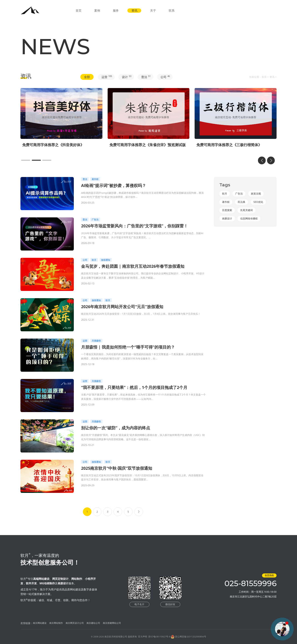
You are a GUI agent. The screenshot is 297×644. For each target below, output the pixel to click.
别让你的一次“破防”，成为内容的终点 (116, 428)
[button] (26, 160)
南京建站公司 (93, 623)
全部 (87, 77)
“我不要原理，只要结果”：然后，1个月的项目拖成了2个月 (134, 387)
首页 (79, 10)
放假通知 (106, 260)
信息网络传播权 (249, 218)
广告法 (95, 220)
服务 (116, 10)
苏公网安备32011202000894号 (191, 637)
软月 (94, 260)
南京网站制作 (56, 623)
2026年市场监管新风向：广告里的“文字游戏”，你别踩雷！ (134, 226)
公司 (165, 77)
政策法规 (256, 193)
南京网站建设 (40, 623)
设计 (127, 77)
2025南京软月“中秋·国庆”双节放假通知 (117, 468)
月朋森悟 (96, 341)
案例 (97, 10)
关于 (153, 10)
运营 (107, 77)
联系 (172, 10)
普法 (146, 77)
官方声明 (143, 637)
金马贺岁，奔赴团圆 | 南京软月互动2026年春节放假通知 (133, 266)
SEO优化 (258, 202)
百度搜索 (227, 210)
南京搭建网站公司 (112, 623)
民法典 (241, 202)
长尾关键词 (246, 210)
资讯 (134, 10)
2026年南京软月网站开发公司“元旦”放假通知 (122, 307)
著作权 (95, 179)
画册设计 (227, 218)
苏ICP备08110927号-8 (159, 637)
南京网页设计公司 (75, 623)
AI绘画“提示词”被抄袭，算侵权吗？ (114, 185)
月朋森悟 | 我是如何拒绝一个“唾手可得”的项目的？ (128, 347)
